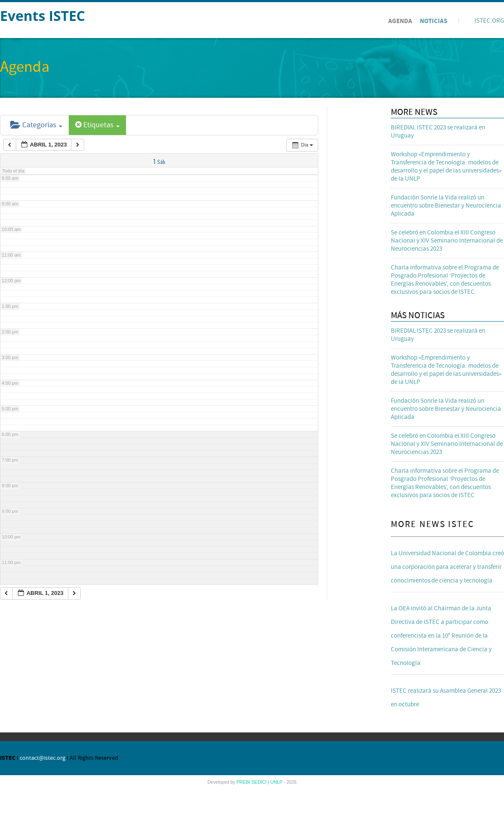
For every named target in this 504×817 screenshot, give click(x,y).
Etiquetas (97, 125)
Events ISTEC (42, 16)
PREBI (244, 782)
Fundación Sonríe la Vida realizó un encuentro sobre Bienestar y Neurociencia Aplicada (446, 206)
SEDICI (260, 782)
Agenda (400, 21)
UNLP (277, 782)
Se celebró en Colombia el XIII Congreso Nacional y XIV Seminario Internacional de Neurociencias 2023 (447, 241)
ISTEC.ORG (489, 21)
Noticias (434, 21)
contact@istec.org (42, 758)
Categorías (36, 125)
